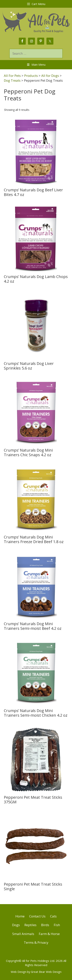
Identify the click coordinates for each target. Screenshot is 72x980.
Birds (45, 925)
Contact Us (37, 916)
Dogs (16, 925)
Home (20, 916)
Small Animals (23, 934)
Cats (53, 916)
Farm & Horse (49, 934)
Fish (57, 925)
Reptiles (30, 925)
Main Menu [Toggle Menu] (36, 65)
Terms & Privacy (36, 942)
